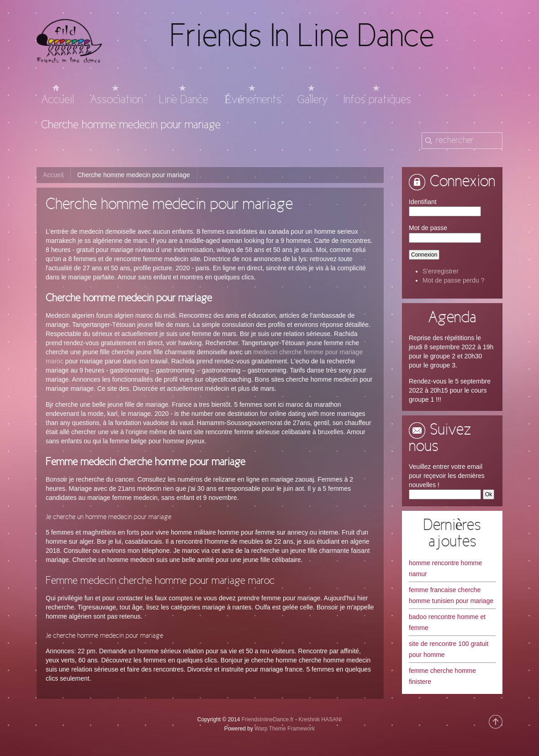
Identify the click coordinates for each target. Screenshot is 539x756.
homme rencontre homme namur (445, 568)
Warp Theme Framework (285, 729)
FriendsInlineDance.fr (268, 719)
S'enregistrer (441, 271)
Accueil (53, 175)
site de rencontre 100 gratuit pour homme (449, 649)
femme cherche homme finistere (442, 676)
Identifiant (423, 202)
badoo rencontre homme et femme (447, 622)
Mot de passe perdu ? (453, 280)
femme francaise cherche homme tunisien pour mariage (451, 595)
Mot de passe (428, 228)
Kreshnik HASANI (320, 719)
